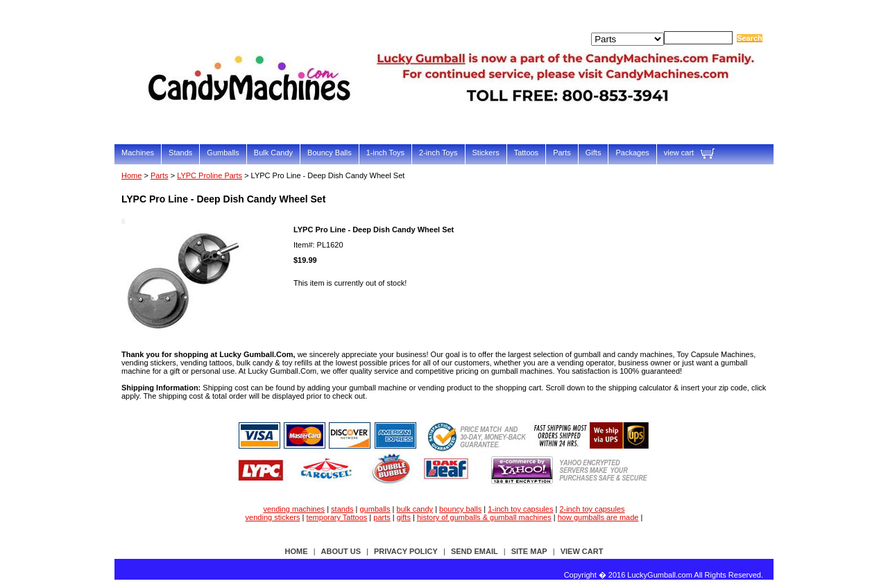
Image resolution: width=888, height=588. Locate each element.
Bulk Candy (273, 153)
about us (341, 551)
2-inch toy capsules (592, 509)
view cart (679, 153)
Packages (632, 153)
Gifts (594, 153)
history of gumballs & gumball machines (484, 517)
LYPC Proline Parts (210, 175)
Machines (138, 153)
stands (342, 509)
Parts (562, 153)
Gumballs (223, 153)
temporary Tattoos (336, 517)
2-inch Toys (438, 153)
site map (529, 551)
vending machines (294, 509)
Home (131, 175)
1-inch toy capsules (520, 509)
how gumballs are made (598, 517)
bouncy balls (460, 509)
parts (382, 517)
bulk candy (415, 509)
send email (475, 551)
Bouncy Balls (330, 153)
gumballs (375, 509)
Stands (180, 153)
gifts (404, 517)
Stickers (486, 153)
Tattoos (526, 153)
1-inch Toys (385, 153)
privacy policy (406, 551)
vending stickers (273, 517)
